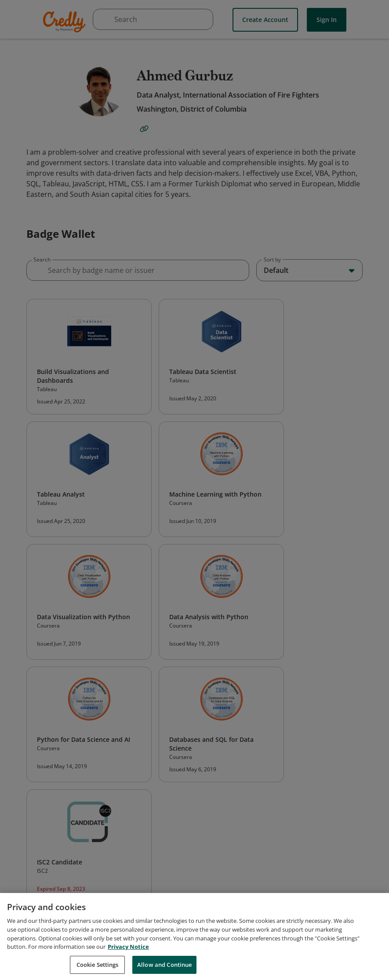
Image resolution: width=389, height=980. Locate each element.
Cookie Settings (98, 970)
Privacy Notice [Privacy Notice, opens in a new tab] (128, 952)
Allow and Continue (164, 970)
